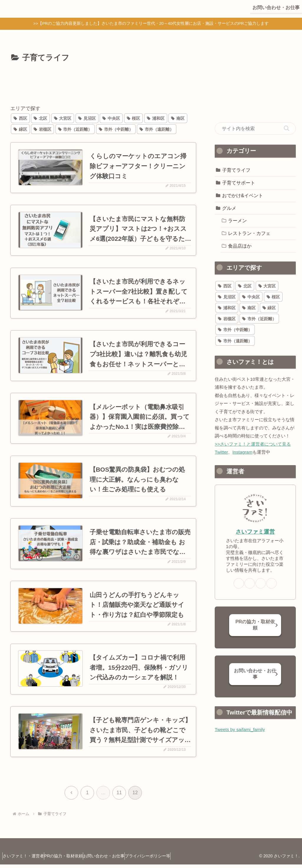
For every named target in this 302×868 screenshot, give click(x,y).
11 (119, 796)
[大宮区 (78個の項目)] (63, 118)
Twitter (221, 452)
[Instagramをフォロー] (261, 583)
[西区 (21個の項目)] (20, 118)
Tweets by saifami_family (240, 729)
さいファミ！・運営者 (26, 859)
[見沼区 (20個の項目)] (87, 118)
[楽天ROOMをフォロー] (271, 583)
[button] (287, 128)
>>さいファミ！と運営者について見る (253, 444)
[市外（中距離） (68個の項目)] (116, 129)
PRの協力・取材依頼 (255, 625)
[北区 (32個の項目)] (40, 118)
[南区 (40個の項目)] (178, 118)
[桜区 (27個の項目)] (134, 118)
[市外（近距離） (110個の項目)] (75, 129)
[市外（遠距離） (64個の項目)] (157, 129)
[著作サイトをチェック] (239, 583)
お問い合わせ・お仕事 (255, 674)
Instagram (242, 452)
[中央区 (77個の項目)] (111, 118)
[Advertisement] (103, 82)
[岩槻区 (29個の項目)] (42, 129)
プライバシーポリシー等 (168, 859)
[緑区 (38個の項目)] (20, 129)
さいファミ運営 (255, 532)
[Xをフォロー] (250, 583)
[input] (255, 129)
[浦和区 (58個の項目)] (156, 118)
